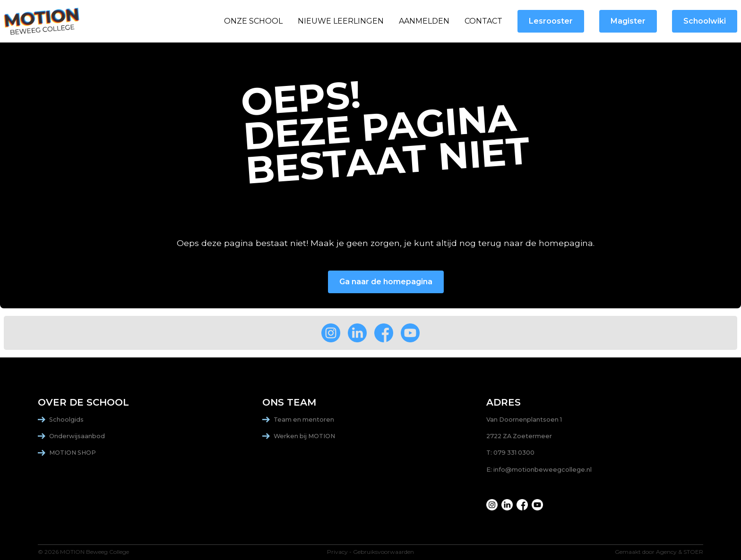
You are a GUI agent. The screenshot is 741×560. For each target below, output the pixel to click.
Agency (666, 552)
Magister (628, 21)
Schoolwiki (705, 21)
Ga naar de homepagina (386, 282)
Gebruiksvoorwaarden (383, 552)
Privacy (337, 552)
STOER (693, 552)
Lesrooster (551, 21)
